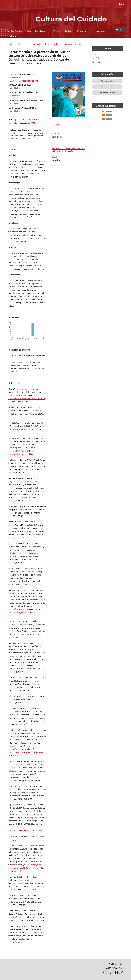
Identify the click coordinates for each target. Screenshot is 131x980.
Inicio (28, 31)
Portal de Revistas (14, 31)
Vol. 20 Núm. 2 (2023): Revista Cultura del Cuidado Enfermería (49, 44)
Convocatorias (83, 31)
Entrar (122, 4)
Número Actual (99, 31)
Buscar (120, 29)
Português (96, 62)
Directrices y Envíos (63, 31)
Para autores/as (107, 87)
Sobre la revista (42, 31)
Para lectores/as (107, 81)
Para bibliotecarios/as (107, 93)
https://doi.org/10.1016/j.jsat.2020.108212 (27, 454)
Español (95, 58)
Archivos (12, 36)
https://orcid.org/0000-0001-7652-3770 (23, 81)
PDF (58, 125)
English (95, 54)
